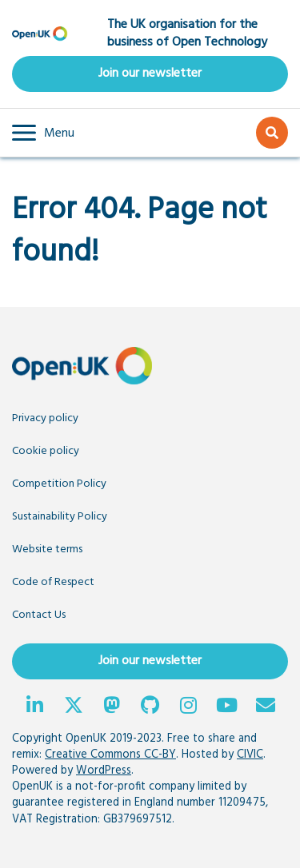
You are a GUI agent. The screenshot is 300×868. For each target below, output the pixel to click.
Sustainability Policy (60, 517)
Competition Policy (59, 484)
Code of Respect (53, 582)
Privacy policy (45, 418)
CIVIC (250, 755)
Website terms (47, 549)
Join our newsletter (150, 74)
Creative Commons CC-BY (110, 755)
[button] (43, 133)
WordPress (104, 771)
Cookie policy (46, 451)
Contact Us (39, 615)
